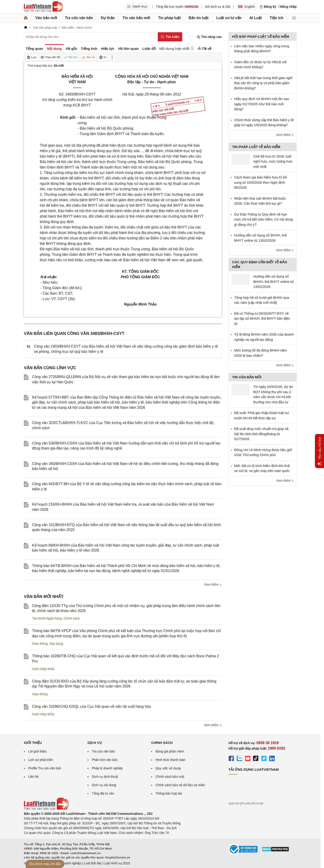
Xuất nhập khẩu (43, 669)
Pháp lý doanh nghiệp (107, 768)
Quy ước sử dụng (168, 768)
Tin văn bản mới (136, 18)
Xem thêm (213, 585)
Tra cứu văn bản (79, 18)
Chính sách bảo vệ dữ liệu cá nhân (180, 785)
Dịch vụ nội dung (104, 785)
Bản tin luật (198, 18)
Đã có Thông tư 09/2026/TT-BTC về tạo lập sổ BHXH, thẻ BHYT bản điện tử (262, 319)
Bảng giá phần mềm (170, 751)
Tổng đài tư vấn (103, 793)
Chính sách (72, 618)
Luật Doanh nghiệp (68, 863)
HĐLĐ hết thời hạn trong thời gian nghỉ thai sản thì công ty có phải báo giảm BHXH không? (263, 83)
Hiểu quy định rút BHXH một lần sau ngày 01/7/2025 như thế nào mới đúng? (262, 104)
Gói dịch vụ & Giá (217, 7)
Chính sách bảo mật (170, 777)
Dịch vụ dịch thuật (105, 777)
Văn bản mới (46, 18)
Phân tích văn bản (105, 760)
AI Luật (256, 18)
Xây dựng (56, 644)
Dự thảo (108, 18)
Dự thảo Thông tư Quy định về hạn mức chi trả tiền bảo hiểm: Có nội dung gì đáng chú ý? (264, 219)
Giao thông (40, 644)
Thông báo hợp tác (169, 793)
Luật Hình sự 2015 (117, 863)
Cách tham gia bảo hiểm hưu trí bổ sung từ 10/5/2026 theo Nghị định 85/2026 (261, 182)
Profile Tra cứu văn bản (45, 768)
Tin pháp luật (169, 18)
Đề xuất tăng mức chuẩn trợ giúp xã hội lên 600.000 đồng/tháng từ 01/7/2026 (261, 434)
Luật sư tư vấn (229, 18)
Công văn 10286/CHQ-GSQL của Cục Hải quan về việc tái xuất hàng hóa (91, 706)
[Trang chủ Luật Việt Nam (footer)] (46, 809)
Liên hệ (33, 777)
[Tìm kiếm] (170, 37)
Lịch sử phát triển (41, 760)
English (246, 7)
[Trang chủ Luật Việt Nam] (43, 7)
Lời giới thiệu (37, 751)
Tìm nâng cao (209, 37)
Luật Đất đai (92, 863)
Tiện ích (276, 18)
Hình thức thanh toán (170, 760)
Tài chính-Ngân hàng (47, 618)
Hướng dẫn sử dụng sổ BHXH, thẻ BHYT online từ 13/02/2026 (273, 281)
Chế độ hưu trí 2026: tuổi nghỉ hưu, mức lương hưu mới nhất (273, 161)
